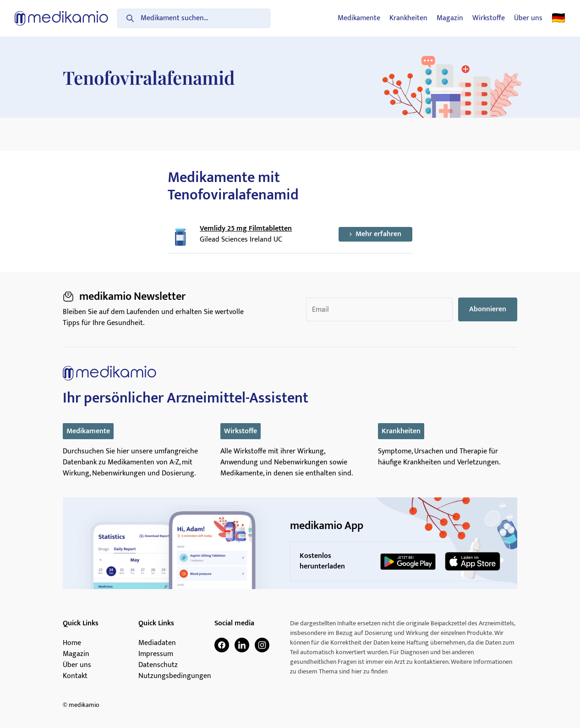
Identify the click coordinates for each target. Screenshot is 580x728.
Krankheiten (408, 18)
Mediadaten (157, 643)
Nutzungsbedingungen (175, 676)
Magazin (450, 18)
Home (72, 643)
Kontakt (75, 676)
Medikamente (359, 18)
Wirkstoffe (489, 18)
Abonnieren (488, 309)
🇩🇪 (558, 18)
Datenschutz (158, 665)
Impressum (156, 654)
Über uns (528, 18)
